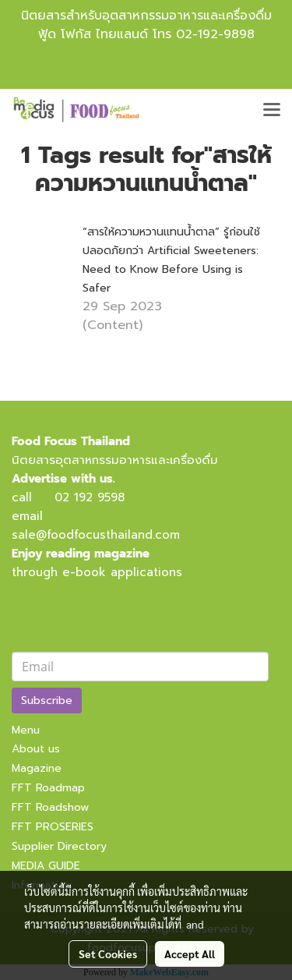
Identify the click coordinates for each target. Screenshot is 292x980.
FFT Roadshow (50, 807)
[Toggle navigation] (272, 111)
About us (36, 749)
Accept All (190, 953)
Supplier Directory (59, 846)
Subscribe (47, 701)
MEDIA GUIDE (46, 866)
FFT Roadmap (48, 788)
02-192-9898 (215, 34)
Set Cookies (108, 953)
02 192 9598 (90, 497)
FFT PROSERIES (53, 827)
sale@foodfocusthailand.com (96, 535)
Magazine (37, 768)
